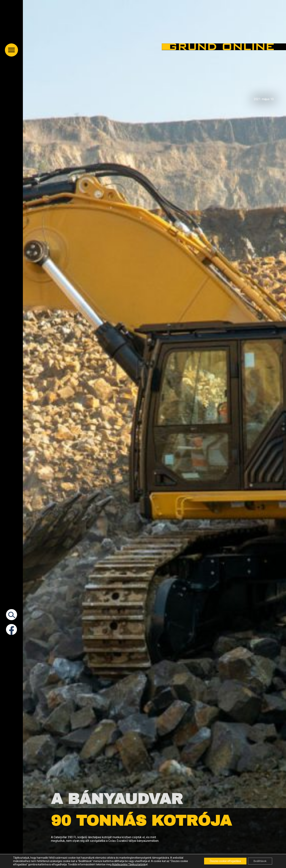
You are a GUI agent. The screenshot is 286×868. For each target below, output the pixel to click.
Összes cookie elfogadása (225, 861)
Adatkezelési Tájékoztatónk (129, 864)
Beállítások (260, 861)
